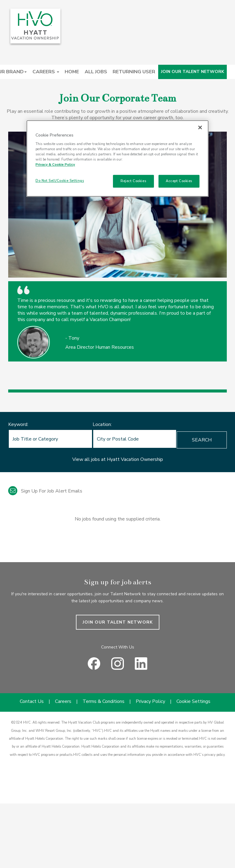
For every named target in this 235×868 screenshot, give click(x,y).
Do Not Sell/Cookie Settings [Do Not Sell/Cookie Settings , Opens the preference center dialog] (60, 181)
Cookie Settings (193, 701)
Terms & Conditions (104, 701)
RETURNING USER (134, 72)
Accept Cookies (179, 181)
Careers (63, 701)
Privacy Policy (150, 701)
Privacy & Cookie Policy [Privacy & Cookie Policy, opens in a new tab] (55, 164)
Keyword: (18, 424)
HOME (72, 72)
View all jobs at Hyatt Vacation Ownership (118, 459)
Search (202, 440)
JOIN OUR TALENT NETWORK (192, 72)
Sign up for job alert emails (45, 491)
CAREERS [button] (46, 72)
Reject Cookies (133, 181)
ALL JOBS (96, 72)
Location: (102, 424)
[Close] (200, 128)
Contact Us (32, 701)
